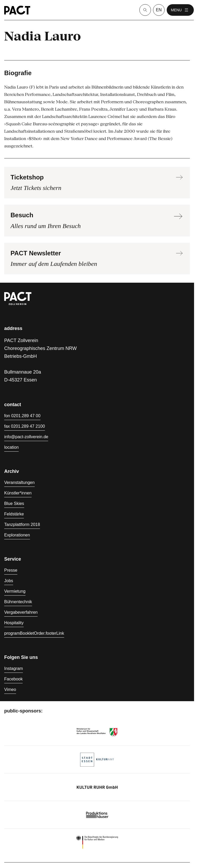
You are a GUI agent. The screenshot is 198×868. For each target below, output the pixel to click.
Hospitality (14, 623)
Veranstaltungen (19, 482)
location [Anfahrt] (11, 447)
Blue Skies (14, 503)
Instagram (14, 668)
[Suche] (145, 10)
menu (180, 10)
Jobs (9, 581)
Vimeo (10, 689)
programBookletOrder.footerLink (34, 633)
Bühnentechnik (18, 602)
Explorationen (17, 535)
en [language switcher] (159, 10)
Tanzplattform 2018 (22, 525)
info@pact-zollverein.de (26, 437)
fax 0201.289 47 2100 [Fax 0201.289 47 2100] (25, 426)
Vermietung (15, 591)
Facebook (13, 679)
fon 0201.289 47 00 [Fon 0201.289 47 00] (22, 416)
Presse (11, 570)
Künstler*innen (18, 493)
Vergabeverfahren (21, 612)
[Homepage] (17, 10)
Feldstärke (14, 514)
